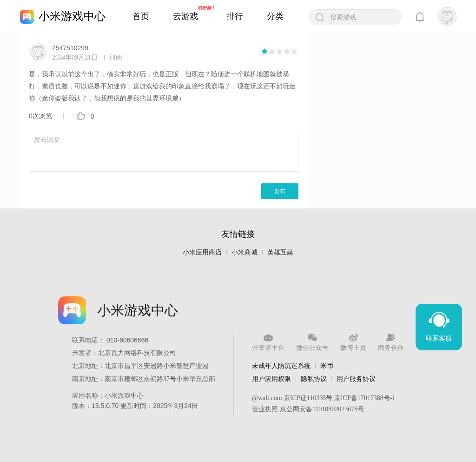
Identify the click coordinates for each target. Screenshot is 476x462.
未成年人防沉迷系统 (281, 366)
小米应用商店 (202, 252)
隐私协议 (314, 379)
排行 (235, 16)
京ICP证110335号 (308, 398)
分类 (275, 16)
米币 (327, 366)
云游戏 (185, 16)
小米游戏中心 (72, 16)
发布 (280, 191)
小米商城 (245, 252)
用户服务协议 (356, 379)
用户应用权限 (271, 379)
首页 (141, 16)
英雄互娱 (280, 252)
